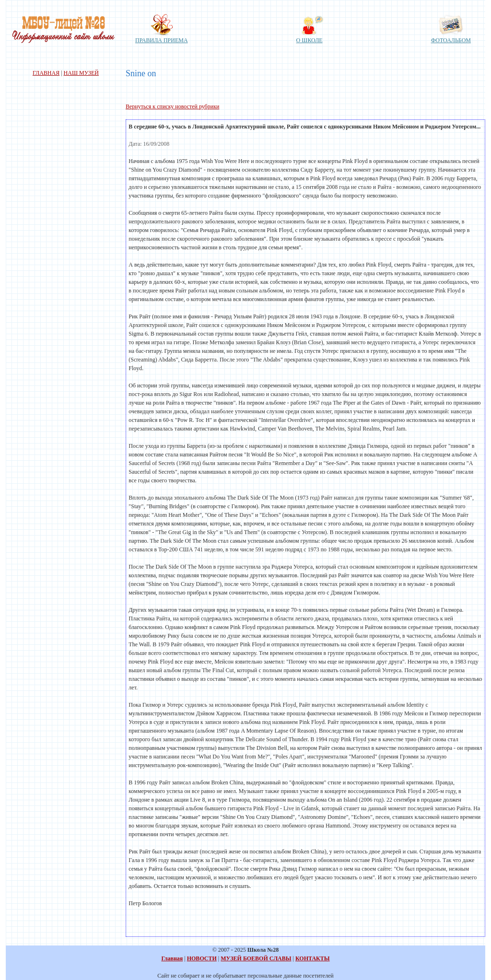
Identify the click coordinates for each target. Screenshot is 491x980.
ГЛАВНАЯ (46, 73)
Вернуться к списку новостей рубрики (172, 106)
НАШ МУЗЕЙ (81, 73)
